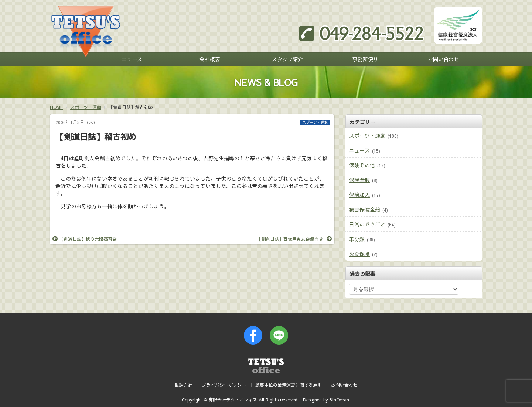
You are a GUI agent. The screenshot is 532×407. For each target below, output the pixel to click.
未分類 (357, 239)
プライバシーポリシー (224, 385)
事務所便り (365, 59)
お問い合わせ (443, 59)
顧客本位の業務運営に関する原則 (289, 385)
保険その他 (362, 165)
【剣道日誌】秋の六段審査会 (85, 239)
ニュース (132, 59)
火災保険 (359, 254)
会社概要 (210, 59)
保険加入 (359, 195)
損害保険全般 (365, 209)
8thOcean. (340, 400)
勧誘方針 (184, 385)
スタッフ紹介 (287, 59)
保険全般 (359, 180)
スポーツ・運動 (315, 122)
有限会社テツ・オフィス (233, 400)
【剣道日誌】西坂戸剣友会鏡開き (294, 239)
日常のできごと (367, 224)
